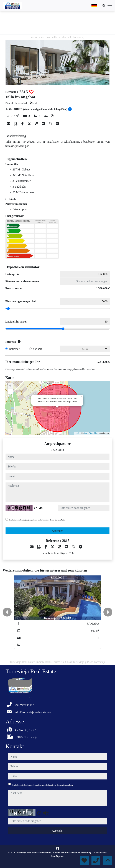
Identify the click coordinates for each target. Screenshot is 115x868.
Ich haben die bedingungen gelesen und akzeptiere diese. (37, 520)
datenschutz (60, 520)
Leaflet (78, 433)
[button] (7, 612)
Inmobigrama (58, 856)
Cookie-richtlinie (62, 853)
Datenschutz (46, 853)
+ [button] (10, 386)
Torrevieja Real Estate (27, 853)
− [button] (10, 391)
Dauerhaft (15, 349)
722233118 (58, 450)
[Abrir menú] (110, 5)
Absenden (58, 531)
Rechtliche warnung (81, 853)
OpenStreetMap (91, 433)
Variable (38, 349)
